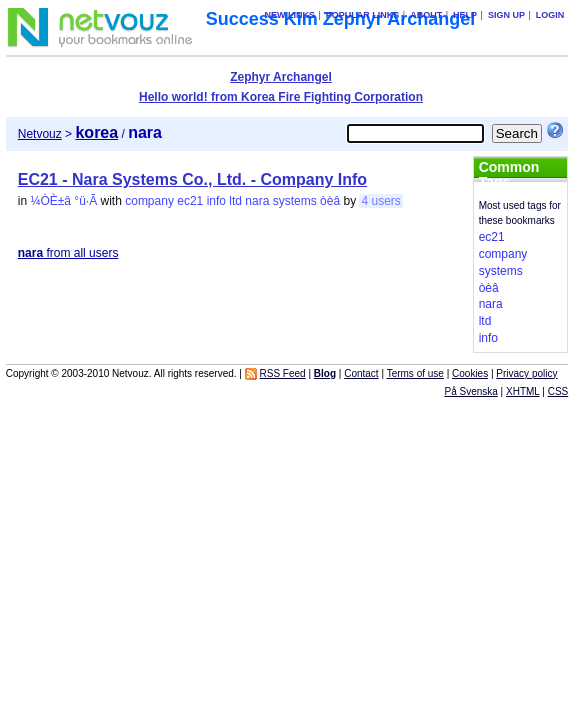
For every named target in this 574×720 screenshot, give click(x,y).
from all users (68, 253)
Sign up (506, 15)
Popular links (363, 15)
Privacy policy (526, 373)
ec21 (190, 201)
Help (465, 15)
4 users (380, 201)
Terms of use (415, 373)
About (426, 15)
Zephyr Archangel (281, 77)
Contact (361, 373)
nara (257, 201)
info (216, 201)
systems (295, 201)
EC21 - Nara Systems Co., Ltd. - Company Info (192, 179)
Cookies (470, 373)
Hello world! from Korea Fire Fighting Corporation (281, 97)
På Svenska (470, 391)
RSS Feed (283, 373)
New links (289, 15)
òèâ (330, 201)
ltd (235, 201)
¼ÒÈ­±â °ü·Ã (63, 201)
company (149, 201)
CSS (558, 391)
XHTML (523, 391)
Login (550, 15)
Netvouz (40, 134)
